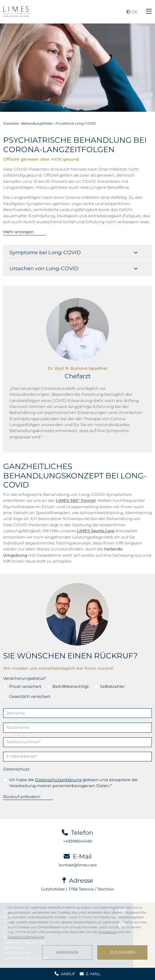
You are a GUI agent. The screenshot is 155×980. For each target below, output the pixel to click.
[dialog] (77, 932)
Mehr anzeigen (19, 232)
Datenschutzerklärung (58, 780)
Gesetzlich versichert (30, 696)
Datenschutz (16, 769)
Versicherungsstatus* (24, 678)
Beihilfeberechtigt (71, 686)
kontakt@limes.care (78, 865)
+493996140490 (78, 841)
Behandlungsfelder (37, 124)
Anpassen (67, 952)
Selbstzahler (112, 686)
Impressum (108, 932)
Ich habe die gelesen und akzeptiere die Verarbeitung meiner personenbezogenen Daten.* (73, 783)
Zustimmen (123, 952)
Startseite (11, 124)
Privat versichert (25, 686)
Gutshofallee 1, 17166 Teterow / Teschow (77, 889)
